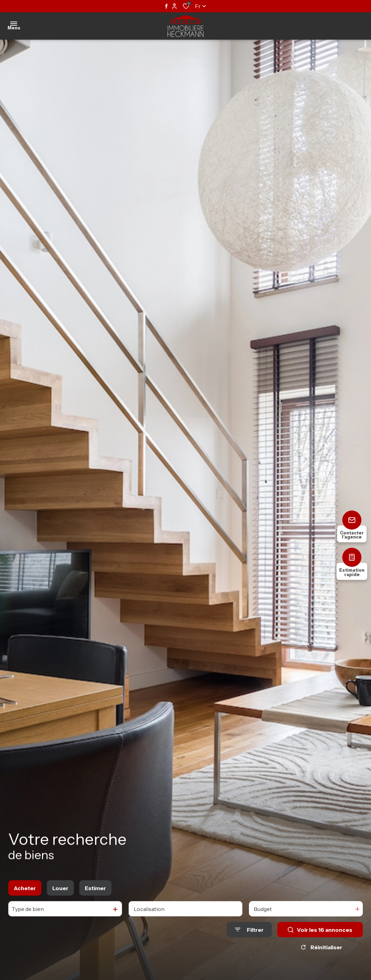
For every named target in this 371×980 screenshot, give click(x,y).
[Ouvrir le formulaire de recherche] (249, 930)
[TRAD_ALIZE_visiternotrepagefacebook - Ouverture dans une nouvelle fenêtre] (166, 6)
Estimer (95, 888)
